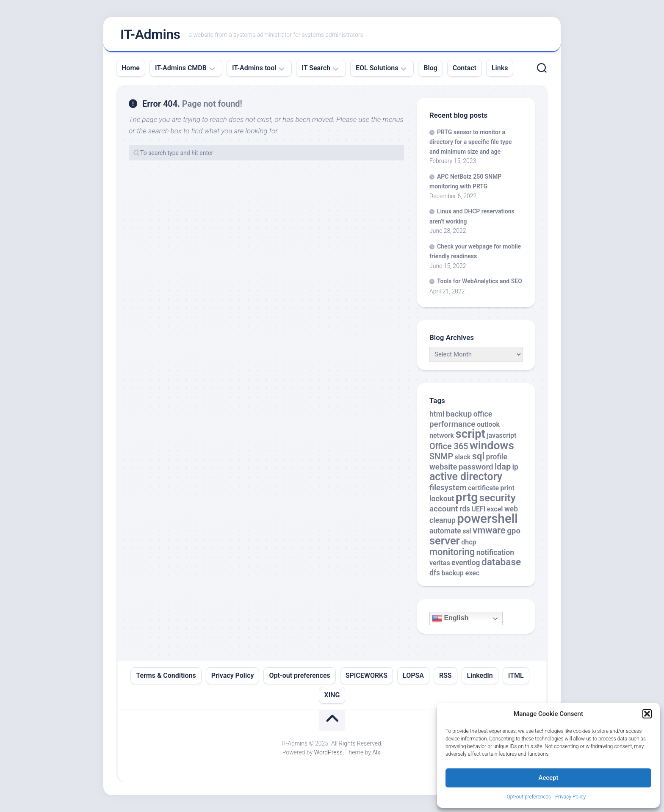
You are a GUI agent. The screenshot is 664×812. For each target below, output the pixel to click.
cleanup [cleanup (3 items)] (443, 520)
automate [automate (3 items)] (445, 531)
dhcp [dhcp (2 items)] (469, 542)
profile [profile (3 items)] (497, 457)
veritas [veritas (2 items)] (440, 563)
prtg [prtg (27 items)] (467, 497)
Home (131, 68)
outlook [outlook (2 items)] (488, 424)
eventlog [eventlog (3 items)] (466, 563)
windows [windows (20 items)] (492, 445)
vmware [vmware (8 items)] (489, 530)
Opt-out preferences (529, 797)
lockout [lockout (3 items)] (442, 499)
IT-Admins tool (254, 68)
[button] (647, 714)
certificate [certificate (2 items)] (483, 488)
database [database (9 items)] (501, 562)
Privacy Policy (570, 797)
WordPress (328, 752)
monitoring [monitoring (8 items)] (452, 552)
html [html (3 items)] (437, 414)
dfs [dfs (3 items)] (435, 573)
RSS (445, 675)
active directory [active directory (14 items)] (466, 476)
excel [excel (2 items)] (495, 509)
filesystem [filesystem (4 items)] (448, 488)
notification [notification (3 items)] (495, 552)
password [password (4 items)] (476, 467)
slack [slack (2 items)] (463, 457)
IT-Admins (150, 34)
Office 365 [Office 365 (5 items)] (449, 446)
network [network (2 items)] (442, 435)
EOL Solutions (377, 68)
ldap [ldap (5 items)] (503, 467)
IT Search (316, 68)
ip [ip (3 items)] (515, 467)
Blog (430, 68)
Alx (376, 752)
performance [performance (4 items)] (452, 424)
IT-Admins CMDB (181, 68)
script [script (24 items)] (470, 434)
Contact (465, 68)
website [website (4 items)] (443, 467)
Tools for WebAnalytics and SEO (480, 281)
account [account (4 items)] (444, 509)
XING (332, 695)
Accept (548, 778)
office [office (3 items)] (483, 414)
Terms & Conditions (166, 675)
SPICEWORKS (367, 675)
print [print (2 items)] (508, 488)
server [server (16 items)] (445, 541)
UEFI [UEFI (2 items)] (478, 509)
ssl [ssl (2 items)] (467, 531)
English (450, 619)
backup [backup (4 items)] (459, 414)
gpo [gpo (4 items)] (514, 531)
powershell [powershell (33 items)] (487, 519)
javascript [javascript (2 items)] (502, 435)
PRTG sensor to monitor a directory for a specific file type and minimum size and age (470, 142)
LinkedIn (480, 675)
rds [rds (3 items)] (465, 509)
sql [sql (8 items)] (478, 456)
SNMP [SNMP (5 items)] (441, 457)
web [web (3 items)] (511, 509)
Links (500, 68)
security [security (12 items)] (498, 498)
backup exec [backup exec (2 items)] (461, 573)
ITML (516, 675)
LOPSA (413, 675)
